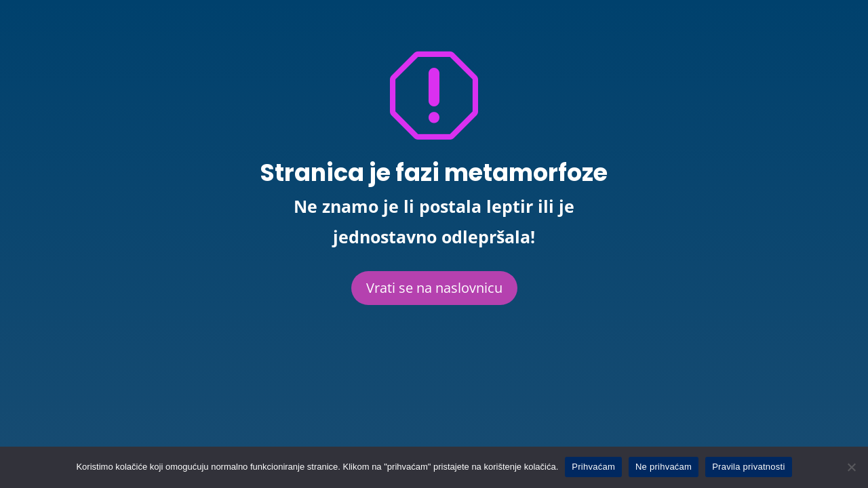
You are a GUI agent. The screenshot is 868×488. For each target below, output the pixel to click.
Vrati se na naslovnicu (434, 288)
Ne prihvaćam (664, 467)
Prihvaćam (593, 467)
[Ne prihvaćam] (851, 467)
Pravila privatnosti (748, 467)
